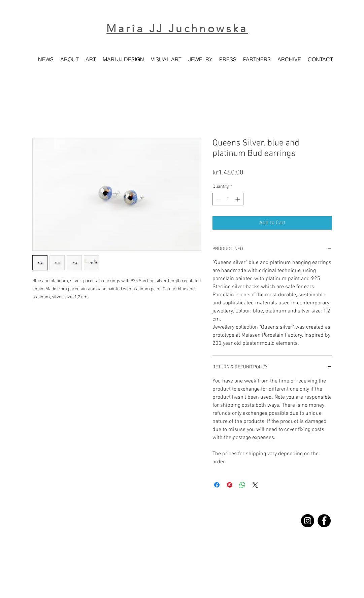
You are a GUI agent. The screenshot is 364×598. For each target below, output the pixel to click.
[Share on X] (255, 485)
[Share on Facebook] (217, 485)
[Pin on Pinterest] (230, 485)
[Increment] (238, 199)
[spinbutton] (228, 199)
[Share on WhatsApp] (242, 485)
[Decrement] (218, 199)
